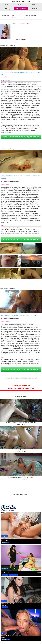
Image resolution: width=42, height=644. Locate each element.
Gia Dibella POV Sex (21, 450)
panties (21, 129)
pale (17, 129)
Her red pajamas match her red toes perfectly (18, 315)
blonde (5, 125)
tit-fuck (7, 365)
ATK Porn (7, 5)
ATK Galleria (21, 5)
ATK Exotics (35, 5)
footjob (8, 127)
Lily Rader (24, 424)
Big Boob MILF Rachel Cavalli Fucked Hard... (11, 636)
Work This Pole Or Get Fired (8, 603)
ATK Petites (35, 9)
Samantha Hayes (11, 45)
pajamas (29, 361)
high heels (23, 127)
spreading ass (18, 130)
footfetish (4, 127)
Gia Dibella (24, 452)
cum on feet (37, 228)
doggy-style (34, 360)
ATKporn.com (26, 494)
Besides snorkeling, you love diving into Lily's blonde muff (21, 423)
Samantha (4, 83)
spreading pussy (26, 130)
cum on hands (27, 125)
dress (33, 125)
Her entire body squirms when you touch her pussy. (21, 72)
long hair (28, 127)
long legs (34, 127)
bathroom (10, 228)
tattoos (33, 130)
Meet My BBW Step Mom (7, 571)
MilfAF (3, 633)
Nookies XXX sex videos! (8, 510)
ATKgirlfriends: (23, 397)
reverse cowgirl (27, 231)
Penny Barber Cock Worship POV (9, 539)
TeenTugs (4, 601)
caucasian (20, 125)
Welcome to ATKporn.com (21, 1)
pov (29, 129)
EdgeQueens (5, 536)
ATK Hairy (7, 9)
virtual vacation (9, 132)
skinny (6, 130)
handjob (17, 127)
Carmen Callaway (24, 479)
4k (2, 125)
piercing (26, 129)
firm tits (37, 125)
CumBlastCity (5, 568)
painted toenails (11, 129)
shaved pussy (36, 231)
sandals (33, 129)
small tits (11, 130)
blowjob (9, 125)
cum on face (27, 360)
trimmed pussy (35, 233)
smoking (20, 363)
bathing (5, 228)
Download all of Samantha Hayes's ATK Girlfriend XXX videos (21, 378)
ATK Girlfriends (21, 9)
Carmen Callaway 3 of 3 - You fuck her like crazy (21, 477)
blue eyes (15, 125)
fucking (13, 127)
